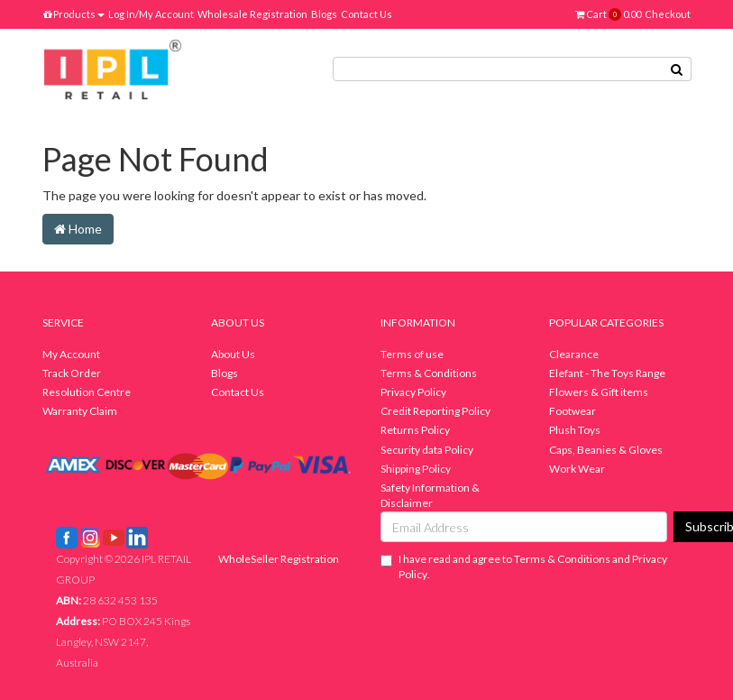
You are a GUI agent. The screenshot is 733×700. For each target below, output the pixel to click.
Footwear (573, 411)
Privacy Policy (413, 392)
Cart (608, 14)
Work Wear (577, 469)
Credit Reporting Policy (435, 411)
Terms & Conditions (429, 373)
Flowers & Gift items (599, 392)
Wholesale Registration (252, 14)
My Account (71, 354)
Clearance (574, 354)
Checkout (668, 14)
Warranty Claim (80, 411)
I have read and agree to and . (524, 566)
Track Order (72, 373)
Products (74, 14)
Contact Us (366, 14)
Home (78, 229)
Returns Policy (415, 430)
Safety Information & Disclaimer (430, 495)
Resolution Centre (87, 392)
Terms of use (412, 354)
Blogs (324, 14)
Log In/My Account (151, 14)
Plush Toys (575, 430)
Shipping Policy (416, 469)
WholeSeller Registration (279, 559)
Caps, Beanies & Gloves (606, 450)
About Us (233, 354)
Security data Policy (427, 450)
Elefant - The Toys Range (607, 373)
